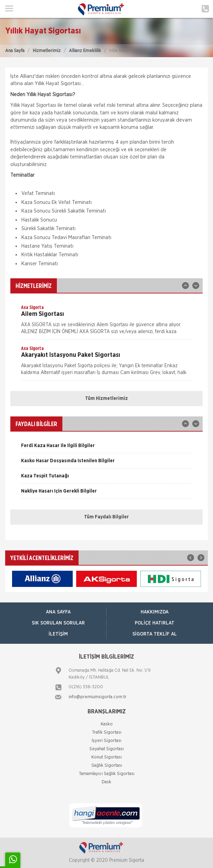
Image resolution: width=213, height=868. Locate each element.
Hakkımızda (155, 612)
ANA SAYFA (58, 612)
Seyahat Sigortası (106, 749)
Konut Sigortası (106, 757)
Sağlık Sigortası (107, 766)
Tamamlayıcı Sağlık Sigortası (107, 774)
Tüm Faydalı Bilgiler (106, 517)
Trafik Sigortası (107, 732)
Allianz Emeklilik (85, 51)
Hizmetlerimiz (47, 51)
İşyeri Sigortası (106, 741)
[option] (106, 322)
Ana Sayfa (15, 51)
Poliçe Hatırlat (155, 623)
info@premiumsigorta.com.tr (98, 697)
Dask (106, 782)
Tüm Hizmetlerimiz (106, 399)
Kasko (107, 724)
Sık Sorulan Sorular (58, 623)
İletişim (58, 634)
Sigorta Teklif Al (155, 634)
